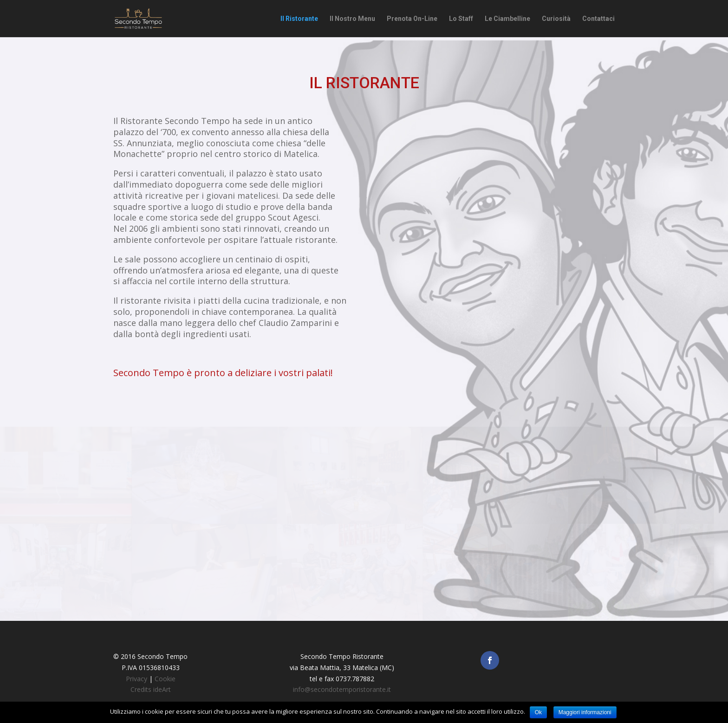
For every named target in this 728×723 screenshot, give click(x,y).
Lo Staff (461, 19)
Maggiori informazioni (585, 712)
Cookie (165, 679)
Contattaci (598, 19)
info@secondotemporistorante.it (342, 689)
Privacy (136, 679)
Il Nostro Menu (352, 19)
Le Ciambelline (507, 19)
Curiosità (556, 19)
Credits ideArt (151, 689)
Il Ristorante (299, 19)
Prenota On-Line (412, 19)
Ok (538, 712)
